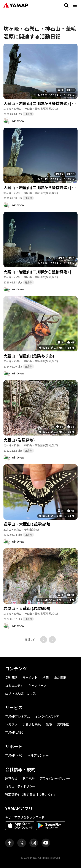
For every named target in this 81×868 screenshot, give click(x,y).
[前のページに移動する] (44, 640)
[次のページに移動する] (52, 640)
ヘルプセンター (38, 755)
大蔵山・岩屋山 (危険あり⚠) (29, 356)
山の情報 (60, 677)
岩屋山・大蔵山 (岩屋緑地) (27, 524)
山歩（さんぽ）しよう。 (22, 693)
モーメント (30, 677)
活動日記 (11, 677)
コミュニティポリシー (20, 786)
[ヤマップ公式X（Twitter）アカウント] (22, 843)
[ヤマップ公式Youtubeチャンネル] (46, 843)
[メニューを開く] (75, 5)
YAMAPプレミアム (17, 716)
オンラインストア (47, 716)
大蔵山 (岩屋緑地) (19, 440)
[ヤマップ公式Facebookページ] (10, 843)
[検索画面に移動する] (66, 5)
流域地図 (63, 724)
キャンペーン (37, 685)
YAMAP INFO (14, 755)
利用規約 (29, 778)
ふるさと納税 (32, 724)
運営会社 (11, 778)
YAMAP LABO (14, 732)
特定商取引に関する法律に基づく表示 (31, 794)
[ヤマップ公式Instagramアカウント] (34, 843)
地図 (46, 677)
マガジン (11, 724)
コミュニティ (14, 685)
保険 (49, 724)
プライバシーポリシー (55, 778)
